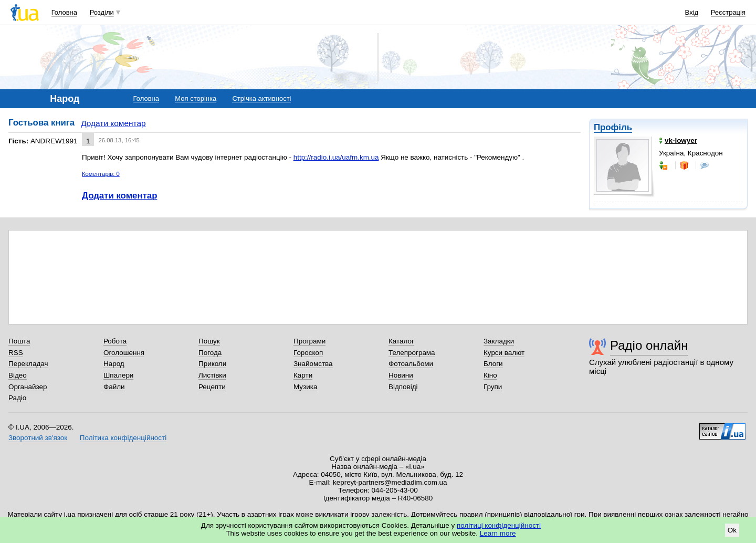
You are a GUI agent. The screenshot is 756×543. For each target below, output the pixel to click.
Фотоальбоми (411, 364)
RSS (16, 353)
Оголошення (124, 353)
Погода (210, 353)
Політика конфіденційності (123, 438)
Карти (303, 375)
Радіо (17, 398)
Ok (732, 530)
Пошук (209, 341)
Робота (115, 341)
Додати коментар (113, 123)
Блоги (493, 364)
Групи (493, 387)
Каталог (401, 341)
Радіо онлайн (649, 345)
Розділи (102, 12)
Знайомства (313, 364)
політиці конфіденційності (499, 525)
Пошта (19, 341)
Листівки (212, 375)
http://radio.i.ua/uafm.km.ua (336, 157)
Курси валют (504, 353)
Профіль (613, 127)
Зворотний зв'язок (38, 438)
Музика (305, 387)
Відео (18, 375)
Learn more (498, 533)
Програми (309, 341)
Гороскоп (308, 353)
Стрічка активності (261, 98)
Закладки (499, 341)
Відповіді (403, 387)
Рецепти (212, 387)
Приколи (212, 364)
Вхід (692, 12)
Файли (114, 387)
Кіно (490, 375)
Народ (114, 364)
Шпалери (118, 375)
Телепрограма (412, 353)
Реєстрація (728, 12)
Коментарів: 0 (101, 174)
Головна (64, 12)
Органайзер (28, 387)
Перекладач (28, 364)
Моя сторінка (196, 98)
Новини (401, 375)
